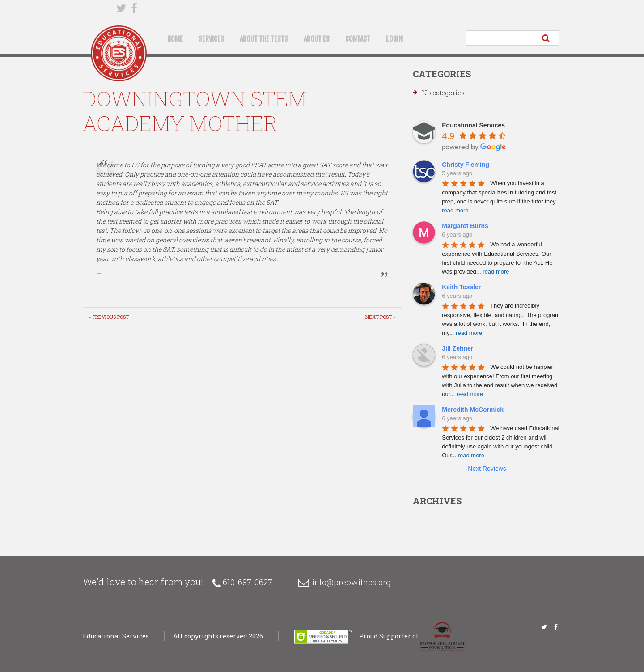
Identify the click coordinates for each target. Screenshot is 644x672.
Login (394, 39)
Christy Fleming (466, 165)
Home (175, 39)
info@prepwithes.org (352, 582)
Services (211, 39)
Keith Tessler (461, 287)
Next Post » (380, 317)
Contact (358, 39)
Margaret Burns (465, 226)
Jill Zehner (458, 348)
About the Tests (264, 39)
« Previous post (109, 317)
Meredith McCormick (473, 410)
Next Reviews (487, 469)
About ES (317, 39)
